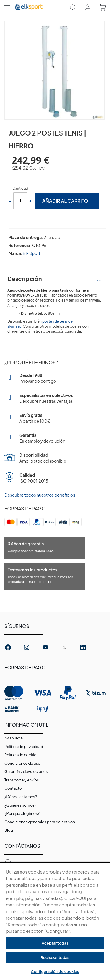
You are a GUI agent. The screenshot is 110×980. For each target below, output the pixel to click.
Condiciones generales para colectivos (40, 822)
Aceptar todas (55, 943)
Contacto (13, 788)
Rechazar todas (55, 957)
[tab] (55, 279)
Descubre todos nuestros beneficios (40, 495)
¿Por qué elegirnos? (22, 813)
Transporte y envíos (22, 780)
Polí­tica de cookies (21, 755)
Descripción (25, 279)
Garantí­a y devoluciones (26, 771)
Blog (9, 830)
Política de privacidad (24, 747)
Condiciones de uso (22, 763)
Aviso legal (14, 738)
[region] (55, 921)
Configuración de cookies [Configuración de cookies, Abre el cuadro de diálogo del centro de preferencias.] (55, 971)
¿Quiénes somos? (20, 805)
